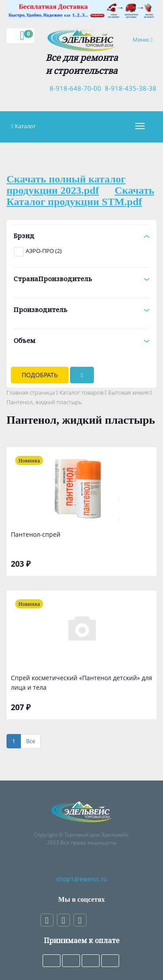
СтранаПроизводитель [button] (81, 279)
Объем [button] (81, 340)
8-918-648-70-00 (74, 88)
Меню (144, 39)
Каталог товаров (81, 392)
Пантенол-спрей (36, 534)
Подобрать (40, 375)
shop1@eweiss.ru (82, 879)
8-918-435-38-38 (129, 88)
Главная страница (31, 392)
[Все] (31, 741)
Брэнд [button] (81, 236)
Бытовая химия (128, 392)
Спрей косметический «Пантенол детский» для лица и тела (81, 683)
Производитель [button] (81, 309)
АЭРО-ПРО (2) (44, 251)
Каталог (25, 126)
